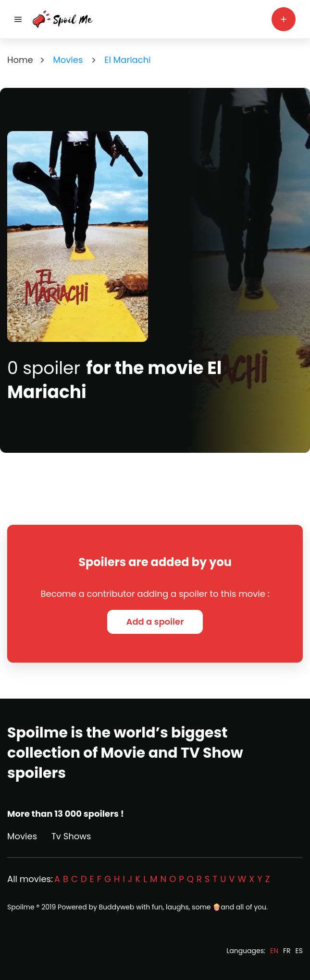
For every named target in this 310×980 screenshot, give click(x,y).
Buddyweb (117, 907)
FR (287, 951)
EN (274, 951)
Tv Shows (71, 836)
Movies (22, 836)
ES (299, 951)
